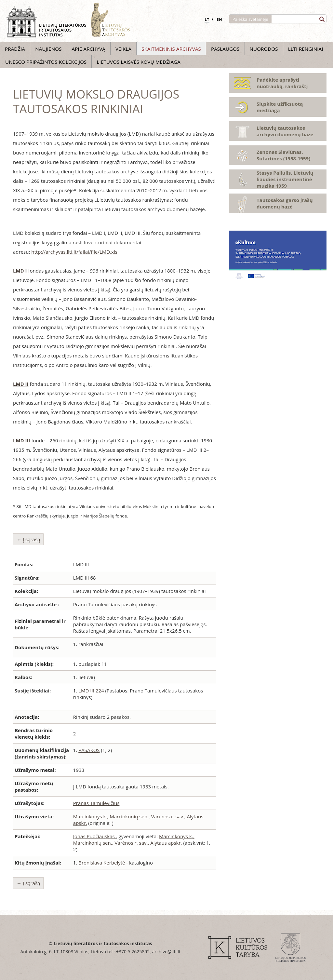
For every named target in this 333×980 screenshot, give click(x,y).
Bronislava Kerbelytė (102, 863)
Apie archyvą (89, 49)
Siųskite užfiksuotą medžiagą (280, 107)
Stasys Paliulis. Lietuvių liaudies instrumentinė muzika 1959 (285, 179)
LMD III (22, 440)
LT (207, 19)
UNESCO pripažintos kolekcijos (46, 62)
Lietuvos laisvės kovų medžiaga (138, 62)
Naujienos (48, 49)
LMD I (20, 271)
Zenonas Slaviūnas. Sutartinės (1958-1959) (283, 155)
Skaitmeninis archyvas (171, 49)
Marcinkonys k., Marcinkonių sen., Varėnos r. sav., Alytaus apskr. (134, 839)
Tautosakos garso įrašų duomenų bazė (285, 203)
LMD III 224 (91, 691)
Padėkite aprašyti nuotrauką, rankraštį (282, 83)
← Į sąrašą (28, 539)
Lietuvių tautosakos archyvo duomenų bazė (285, 131)
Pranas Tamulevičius (96, 803)
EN (219, 19)
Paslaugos (225, 49)
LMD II (21, 384)
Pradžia (15, 49)
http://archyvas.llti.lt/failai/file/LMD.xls (74, 252)
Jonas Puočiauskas (95, 836)
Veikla (123, 49)
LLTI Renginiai (306, 49)
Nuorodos (264, 49)
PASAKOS (89, 750)
